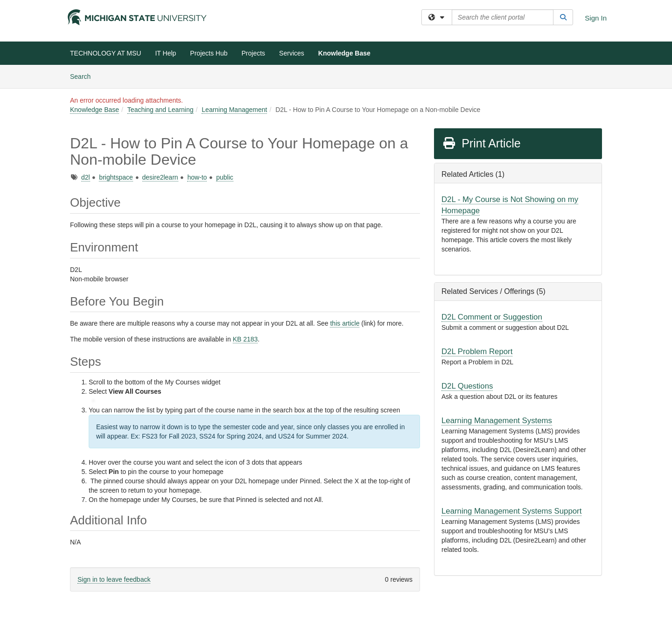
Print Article (481, 143)
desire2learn (160, 177)
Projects (254, 53)
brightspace (116, 177)
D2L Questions (467, 386)
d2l (86, 177)
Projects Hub (209, 53)
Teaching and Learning (161, 110)
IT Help (165, 53)
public (225, 177)
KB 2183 (245, 339)
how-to (197, 177)
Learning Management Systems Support (511, 511)
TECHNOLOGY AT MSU (105, 53)
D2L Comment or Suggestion (492, 317)
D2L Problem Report (477, 352)
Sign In (596, 18)
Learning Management (234, 110)
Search (84, 76)
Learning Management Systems (497, 421)
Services (292, 53)
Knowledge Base (344, 53)
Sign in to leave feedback (114, 579)
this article (345, 323)
